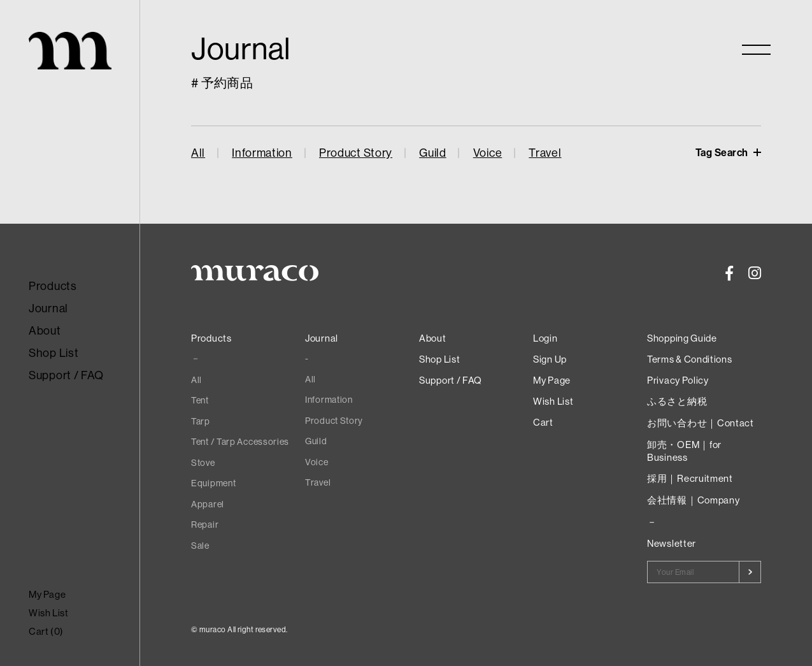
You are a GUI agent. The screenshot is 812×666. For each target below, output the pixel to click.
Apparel (208, 504)
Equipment (213, 483)
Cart (543, 422)
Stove (203, 463)
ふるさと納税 (677, 401)
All (198, 153)
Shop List (53, 353)
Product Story (356, 153)
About (45, 330)
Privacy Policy (678, 380)
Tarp (201, 421)
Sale (200, 546)
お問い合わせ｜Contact (701, 423)
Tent (200, 400)
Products (53, 286)
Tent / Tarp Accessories (240, 442)
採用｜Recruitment (690, 478)
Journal (48, 308)
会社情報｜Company (693, 500)
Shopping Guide (682, 338)
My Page (47, 594)
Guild (433, 153)
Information (262, 153)
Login (545, 338)
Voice (488, 153)
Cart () (46, 631)
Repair (205, 525)
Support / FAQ (66, 375)
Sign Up (550, 359)
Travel (545, 153)
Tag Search (723, 152)
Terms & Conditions (690, 359)
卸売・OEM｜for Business (684, 451)
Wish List (48, 613)
